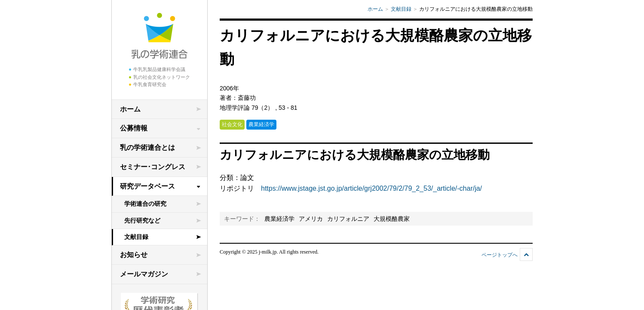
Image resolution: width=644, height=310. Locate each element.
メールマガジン (144, 274)
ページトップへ (500, 255)
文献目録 (136, 237)
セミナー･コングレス (153, 167)
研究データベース (147, 186)
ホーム (130, 109)
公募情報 (134, 128)
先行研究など (142, 220)
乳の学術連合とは (147, 147)
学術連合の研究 (145, 204)
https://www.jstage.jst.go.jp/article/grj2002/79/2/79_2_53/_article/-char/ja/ (371, 188)
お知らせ (134, 255)
